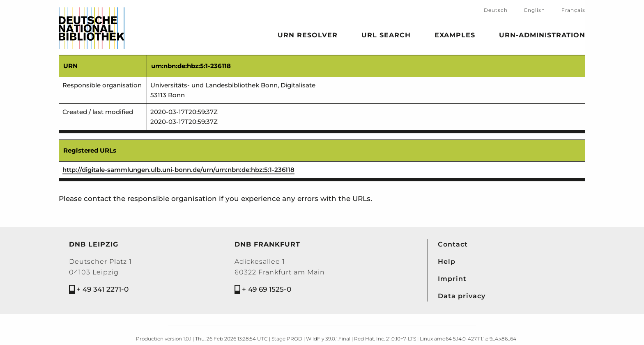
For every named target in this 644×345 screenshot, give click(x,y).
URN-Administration (542, 37)
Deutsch (496, 10)
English (535, 10)
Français (573, 10)
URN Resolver (308, 37)
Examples (455, 37)
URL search (386, 37)
